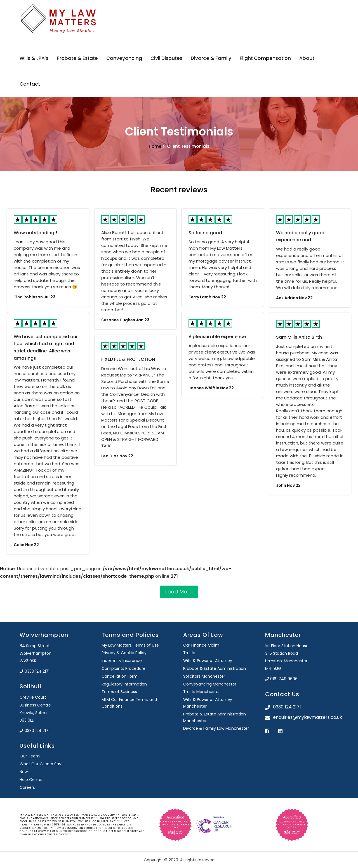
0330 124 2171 (35, 671)
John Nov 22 (288, 485)
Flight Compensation (265, 58)
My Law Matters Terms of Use (130, 645)
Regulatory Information (124, 684)
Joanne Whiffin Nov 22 (211, 388)
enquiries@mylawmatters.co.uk (306, 717)
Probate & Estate (77, 58)
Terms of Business (119, 692)
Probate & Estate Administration (215, 668)
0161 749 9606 (281, 679)
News (25, 772)
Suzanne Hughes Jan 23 (125, 320)
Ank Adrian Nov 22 (294, 298)
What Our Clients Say (40, 764)
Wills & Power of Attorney (208, 661)
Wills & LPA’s (34, 58)
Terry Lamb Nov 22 (207, 297)
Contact (30, 84)
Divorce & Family (211, 58)
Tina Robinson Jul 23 (35, 297)
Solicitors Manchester (204, 676)
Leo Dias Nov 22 (117, 456)
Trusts (189, 653)
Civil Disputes (166, 58)
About (307, 58)
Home (155, 146)
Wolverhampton (44, 635)
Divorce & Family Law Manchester (216, 728)
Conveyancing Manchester (210, 684)
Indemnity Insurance (122, 661)
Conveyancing (124, 58)
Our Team (30, 756)
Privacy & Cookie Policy (124, 653)
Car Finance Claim (201, 645)
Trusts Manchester (202, 692)
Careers (27, 787)
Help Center (31, 780)
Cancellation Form (120, 676)
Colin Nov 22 (26, 545)
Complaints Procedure (123, 668)
